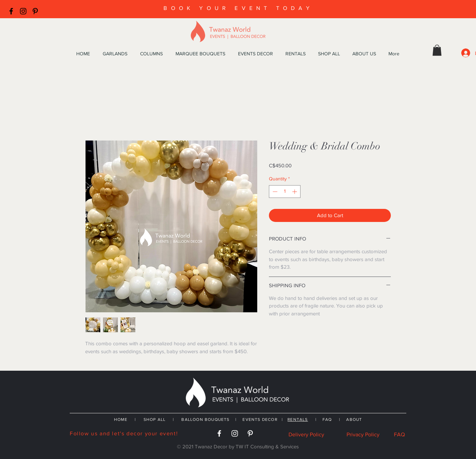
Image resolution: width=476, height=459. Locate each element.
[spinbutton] (285, 192)
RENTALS (298, 419)
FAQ (327, 419)
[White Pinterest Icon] (250, 433)
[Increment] (295, 192)
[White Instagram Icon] (235, 433)
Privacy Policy (363, 434)
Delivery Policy (306, 434)
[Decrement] (274, 192)
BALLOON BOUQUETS (205, 419)
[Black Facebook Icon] (11, 11)
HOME (121, 419)
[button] (437, 50)
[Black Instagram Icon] (23, 11)
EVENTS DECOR (261, 419)
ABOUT (354, 419)
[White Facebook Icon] (219, 433)
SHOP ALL (155, 419)
